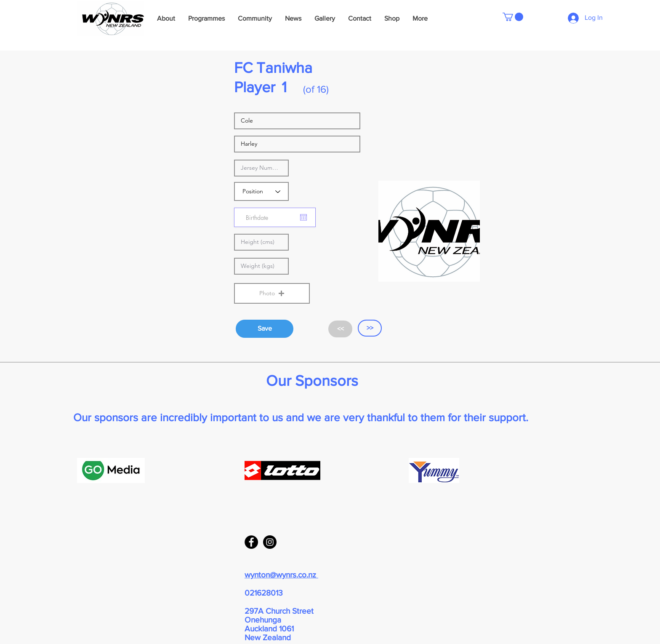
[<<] (340, 329)
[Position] (261, 191)
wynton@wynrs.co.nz (281, 575)
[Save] (265, 329)
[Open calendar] (303, 217)
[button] (513, 17)
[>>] (370, 328)
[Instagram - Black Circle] (270, 542)
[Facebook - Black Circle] (251, 542)
